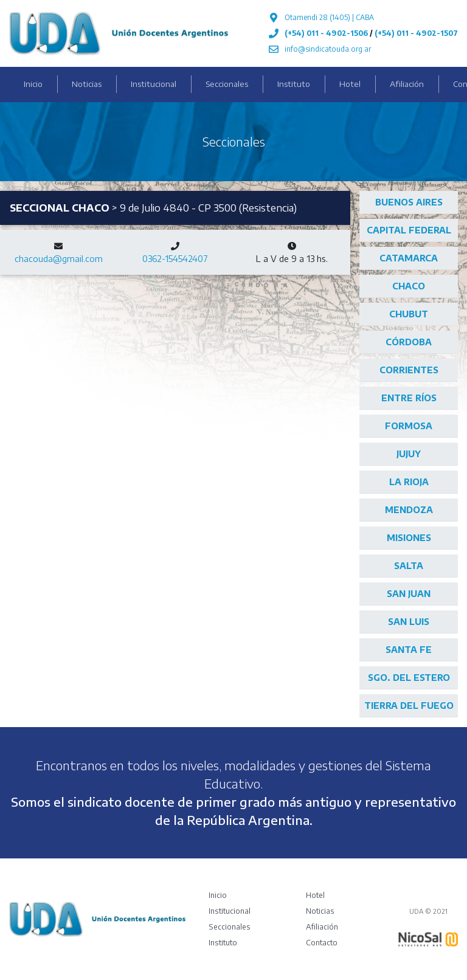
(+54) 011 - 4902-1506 (326, 33)
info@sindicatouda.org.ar (328, 49)
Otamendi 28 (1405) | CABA (329, 17)
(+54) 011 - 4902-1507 (416, 33)
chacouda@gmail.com (59, 259)
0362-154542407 (175, 259)
